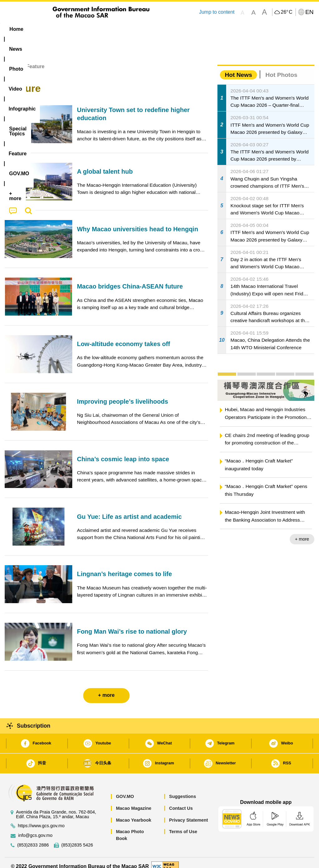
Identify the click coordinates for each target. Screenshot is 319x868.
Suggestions (183, 790)
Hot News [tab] (238, 68)
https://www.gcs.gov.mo (41, 819)
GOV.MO (125, 790)
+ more (302, 532)
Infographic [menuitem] (128, 29)
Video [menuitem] (95, 29)
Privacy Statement (189, 813)
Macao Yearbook (133, 813)
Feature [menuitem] (209, 29)
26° (286, 12)
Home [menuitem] (16, 29)
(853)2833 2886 (33, 838)
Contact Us (181, 801)
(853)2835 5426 (77, 838)
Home (12, 60)
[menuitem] (42, 29)
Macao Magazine (134, 801)
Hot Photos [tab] (281, 68)
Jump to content (217, 12)
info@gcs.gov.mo (35, 829)
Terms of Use (183, 825)
